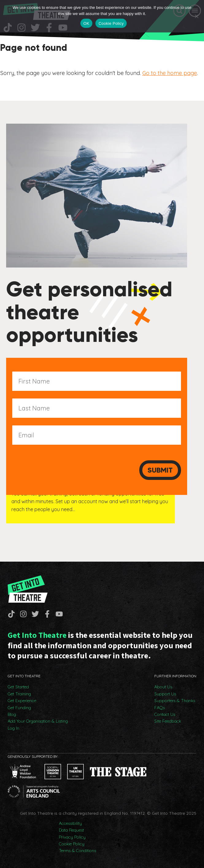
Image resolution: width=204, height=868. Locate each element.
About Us (163, 687)
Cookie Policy (72, 844)
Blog (12, 714)
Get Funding (19, 708)
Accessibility (70, 823)
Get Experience (22, 701)
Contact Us (165, 714)
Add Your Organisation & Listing (38, 721)
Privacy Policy (72, 837)
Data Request (71, 830)
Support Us (165, 694)
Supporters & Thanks (175, 701)
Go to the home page (170, 73)
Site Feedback (168, 721)
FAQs (160, 708)
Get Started (18, 687)
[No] (196, 16)
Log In (13, 728)
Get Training (19, 694)
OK (86, 23)
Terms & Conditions (77, 851)
